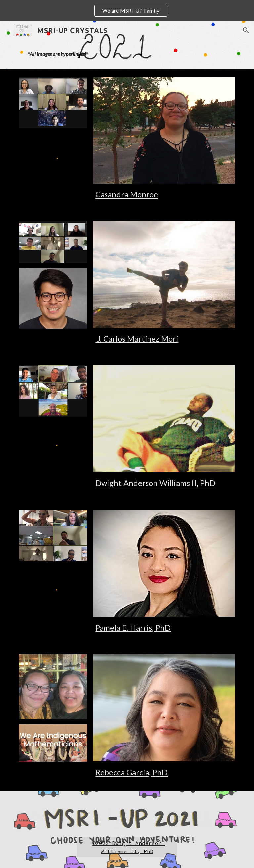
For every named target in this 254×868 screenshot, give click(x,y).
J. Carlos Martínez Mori (137, 339)
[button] (246, 30)
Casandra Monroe (127, 194)
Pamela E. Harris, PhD (133, 627)
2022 (102, 843)
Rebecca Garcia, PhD (131, 772)
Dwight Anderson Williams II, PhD (155, 483)
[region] (127, 11)
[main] (127, 54)
